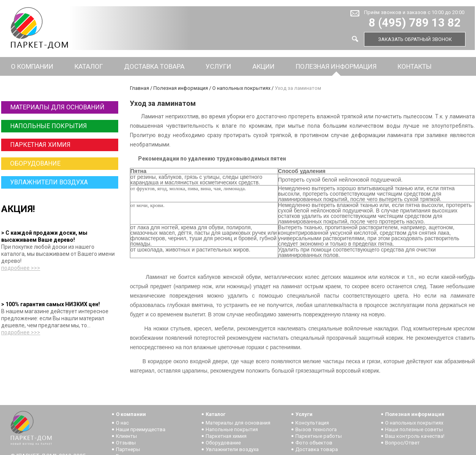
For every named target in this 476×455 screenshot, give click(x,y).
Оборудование (35, 163)
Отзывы (126, 443)
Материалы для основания (238, 423)
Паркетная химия (40, 145)
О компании (32, 66)
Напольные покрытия (49, 126)
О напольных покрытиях (241, 88)
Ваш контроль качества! (415, 436)
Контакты (415, 66)
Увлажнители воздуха (49, 182)
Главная (139, 88)
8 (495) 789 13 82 (415, 23)
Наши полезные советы (414, 429)
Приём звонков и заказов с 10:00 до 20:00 (414, 12)
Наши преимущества (141, 429)
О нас (122, 423)
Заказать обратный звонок (415, 39)
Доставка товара (154, 66)
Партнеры (128, 449)
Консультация (312, 423)
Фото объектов (314, 443)
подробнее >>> (21, 268)
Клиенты (126, 436)
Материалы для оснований (57, 107)
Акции (264, 66)
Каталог (89, 66)
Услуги (218, 66)
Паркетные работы (319, 436)
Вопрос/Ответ (402, 443)
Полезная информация (336, 66)
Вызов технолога (316, 429)
